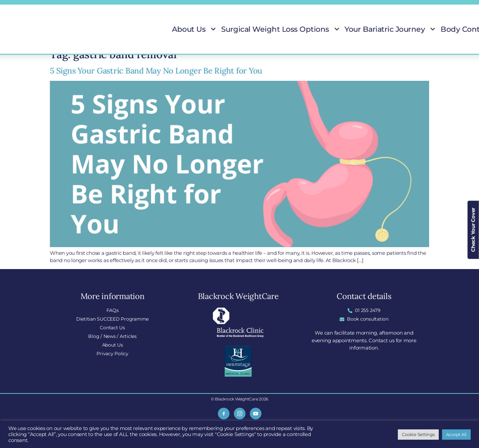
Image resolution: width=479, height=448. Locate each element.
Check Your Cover (473, 230)
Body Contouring (387, 29)
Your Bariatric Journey (335, 29)
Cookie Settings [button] (418, 434)
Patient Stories (428, 29)
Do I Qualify (352, 7)
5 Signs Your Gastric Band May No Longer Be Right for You (156, 71)
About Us (211, 29)
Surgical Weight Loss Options (265, 29)
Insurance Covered (401, 7)
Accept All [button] (457, 434)
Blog (320, 7)
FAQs (260, 7)
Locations (291, 7)
